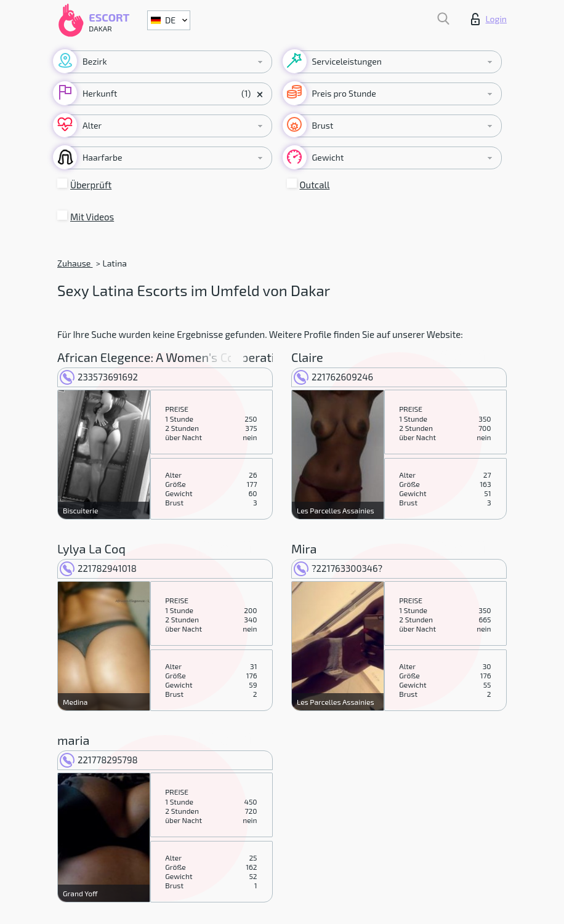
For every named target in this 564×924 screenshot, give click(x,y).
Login (489, 19)
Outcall (315, 185)
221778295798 (99, 760)
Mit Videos (92, 217)
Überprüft (91, 185)
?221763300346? (338, 568)
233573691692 (99, 377)
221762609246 (333, 377)
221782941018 (98, 568)
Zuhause (75, 263)
